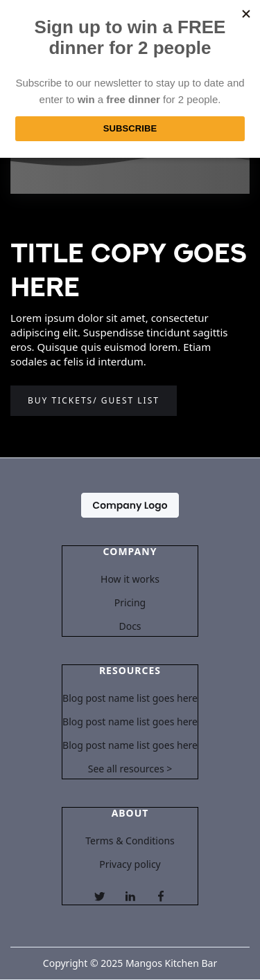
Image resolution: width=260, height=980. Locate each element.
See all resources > (130, 769)
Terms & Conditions (130, 841)
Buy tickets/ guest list (94, 400)
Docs (130, 626)
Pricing (130, 603)
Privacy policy (130, 864)
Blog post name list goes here (130, 698)
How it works (130, 579)
